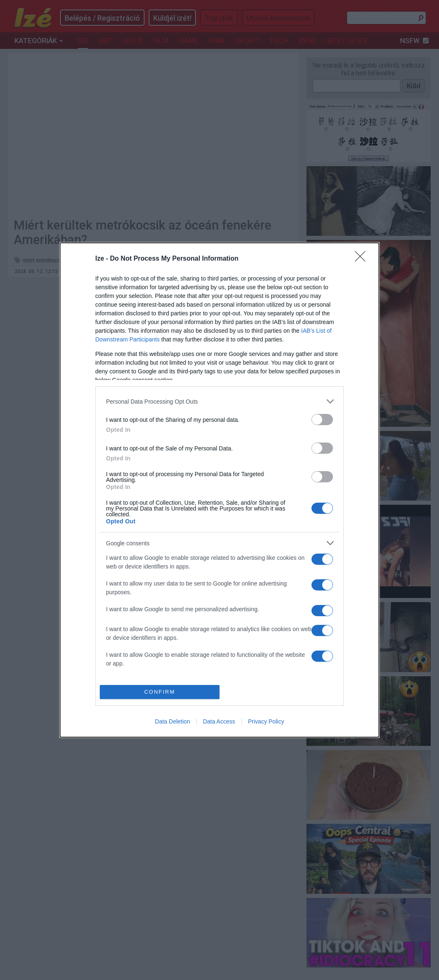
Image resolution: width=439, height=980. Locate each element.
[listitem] (219, 401)
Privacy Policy (266, 721)
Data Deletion (172, 721)
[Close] (363, 259)
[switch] (322, 420)
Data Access (219, 721)
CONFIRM (160, 692)
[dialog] (219, 490)
